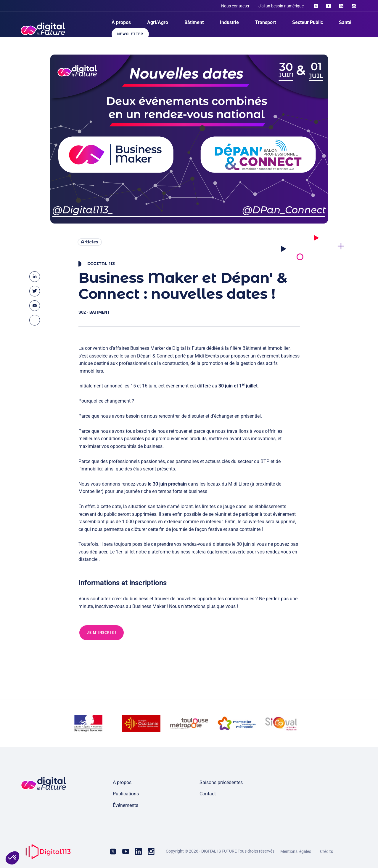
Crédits (326, 851)
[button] (12, 858)
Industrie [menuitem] (229, 22)
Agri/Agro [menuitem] (158, 22)
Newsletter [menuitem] (130, 34)
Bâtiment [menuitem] (194, 22)
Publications (126, 794)
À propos (122, 782)
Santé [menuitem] (345, 22)
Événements (126, 805)
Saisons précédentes (221, 782)
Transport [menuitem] (266, 22)
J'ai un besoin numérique (281, 6)
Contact (208, 794)
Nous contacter (235, 6)
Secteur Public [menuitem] (308, 22)
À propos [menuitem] (121, 22)
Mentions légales (296, 851)
